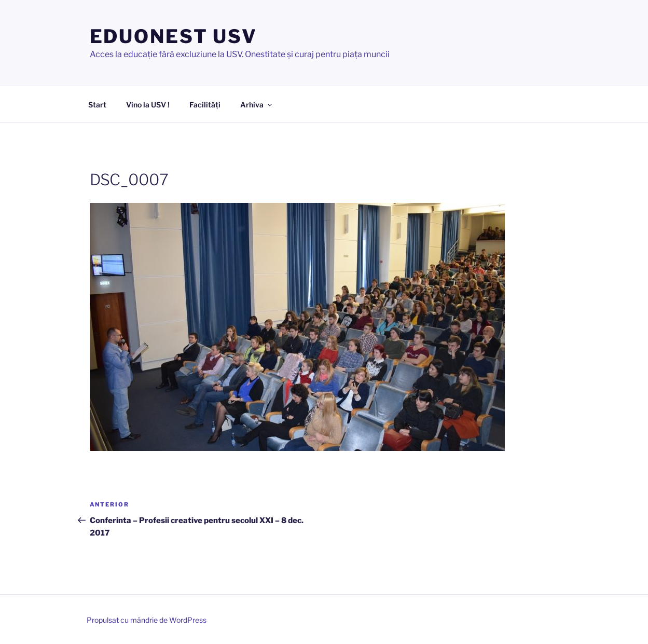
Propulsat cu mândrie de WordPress (147, 620)
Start (97, 105)
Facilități (205, 105)
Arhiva (257, 105)
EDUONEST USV (174, 36)
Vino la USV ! (148, 105)
